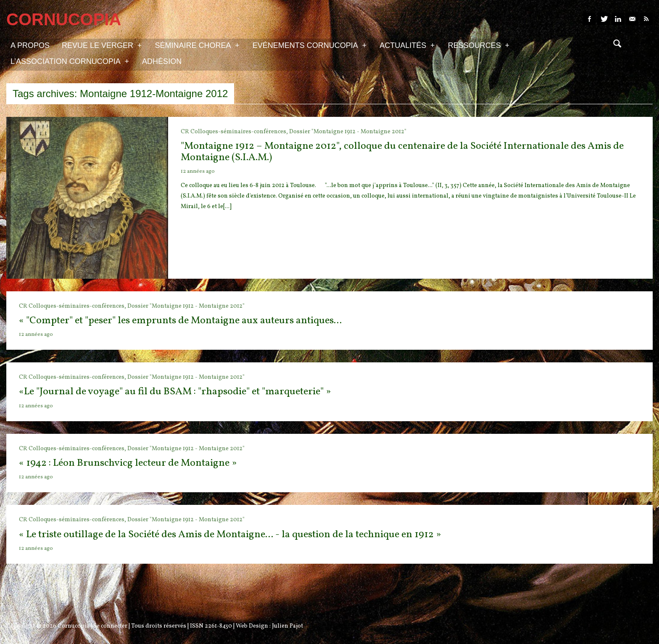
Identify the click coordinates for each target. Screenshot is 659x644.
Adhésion (162, 61)
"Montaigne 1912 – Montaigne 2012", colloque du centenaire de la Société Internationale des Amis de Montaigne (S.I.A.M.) (402, 152)
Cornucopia (74, 626)
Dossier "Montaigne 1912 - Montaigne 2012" (348, 132)
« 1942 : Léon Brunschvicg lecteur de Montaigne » (128, 463)
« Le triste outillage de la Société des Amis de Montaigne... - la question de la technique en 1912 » (230, 535)
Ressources (479, 45)
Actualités (407, 45)
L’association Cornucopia (70, 61)
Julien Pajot (287, 626)
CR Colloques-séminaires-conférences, (235, 132)
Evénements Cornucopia (310, 45)
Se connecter (110, 626)
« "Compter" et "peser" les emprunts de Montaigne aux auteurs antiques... (180, 321)
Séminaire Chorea (197, 45)
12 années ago (198, 172)
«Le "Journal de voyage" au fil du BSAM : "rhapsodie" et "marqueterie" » (175, 392)
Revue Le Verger (102, 45)
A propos (30, 45)
